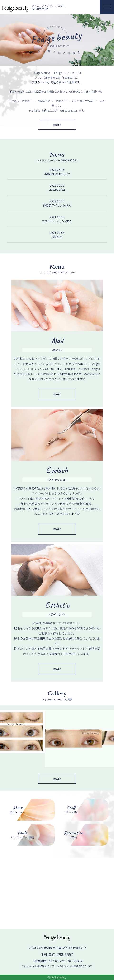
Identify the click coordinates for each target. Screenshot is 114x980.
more (57, 124)
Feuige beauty (59, 977)
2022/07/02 (57, 189)
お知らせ (57, 237)
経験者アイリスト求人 (57, 205)
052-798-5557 (61, 954)
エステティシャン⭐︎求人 (57, 221)
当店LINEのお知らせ (57, 174)
